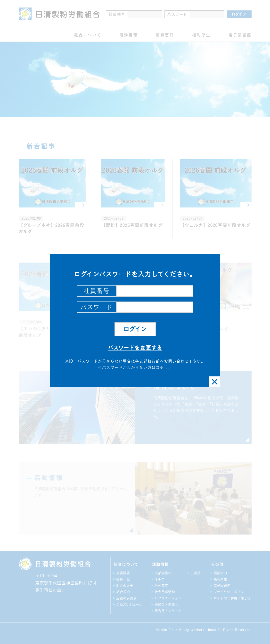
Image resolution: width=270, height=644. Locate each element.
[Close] (215, 382)
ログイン (135, 329)
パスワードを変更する (135, 348)
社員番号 (97, 291)
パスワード (97, 307)
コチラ (162, 367)
